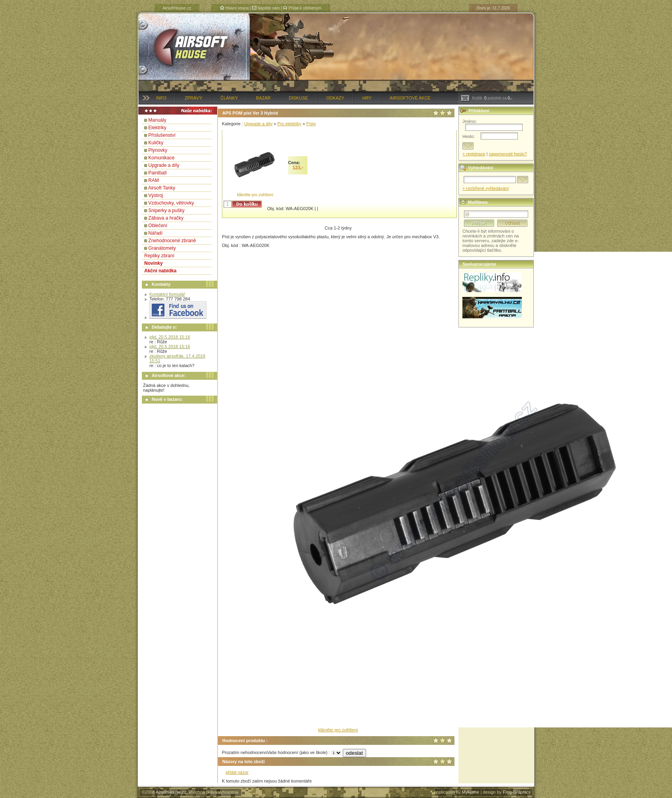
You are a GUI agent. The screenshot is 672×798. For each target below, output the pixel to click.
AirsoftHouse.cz (171, 792)
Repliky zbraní (159, 256)
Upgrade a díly (164, 165)
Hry (367, 98)
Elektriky (157, 128)
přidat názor (237, 772)
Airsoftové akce (410, 98)
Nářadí (155, 233)
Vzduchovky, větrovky (171, 203)
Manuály (157, 120)
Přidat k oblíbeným (302, 8)
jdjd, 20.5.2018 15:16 (170, 337)
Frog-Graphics (517, 792)
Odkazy (335, 98)
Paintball (157, 173)
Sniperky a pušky (166, 211)
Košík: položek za (487, 98)
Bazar (263, 98)
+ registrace (474, 154)
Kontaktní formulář (167, 294)
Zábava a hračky (166, 218)
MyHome (471, 792)
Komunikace (161, 158)
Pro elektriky (289, 124)
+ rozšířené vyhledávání (486, 188)
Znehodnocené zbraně (172, 241)
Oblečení (158, 226)
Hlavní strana (234, 8)
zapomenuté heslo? (508, 154)
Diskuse (298, 98)
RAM (154, 180)
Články (229, 98)
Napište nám (266, 8)
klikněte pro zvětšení (255, 195)
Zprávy (193, 98)
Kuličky (156, 143)
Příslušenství (162, 135)
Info (161, 98)
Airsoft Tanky (162, 188)
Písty (311, 124)
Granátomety (162, 248)
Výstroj (156, 195)
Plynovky (158, 150)
